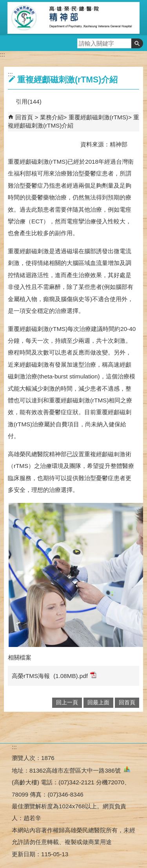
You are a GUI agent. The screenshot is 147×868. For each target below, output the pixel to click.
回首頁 (24, 117)
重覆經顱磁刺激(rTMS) (98, 117)
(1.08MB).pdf (75, 675)
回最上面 (98, 703)
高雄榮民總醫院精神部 (74, 18)
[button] (137, 43)
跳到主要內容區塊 (4, 4)
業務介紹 (52, 117)
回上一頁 (67, 703)
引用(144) (28, 101)
